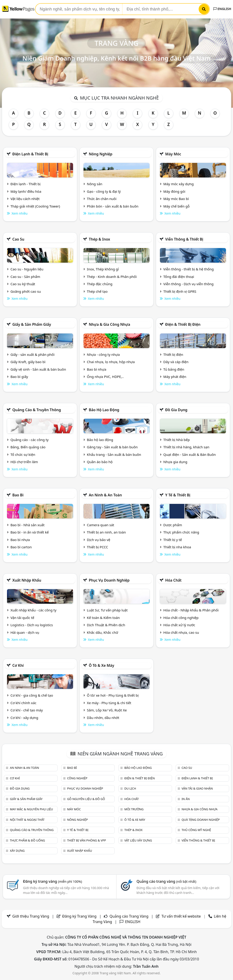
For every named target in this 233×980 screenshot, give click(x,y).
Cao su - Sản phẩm (25, 277)
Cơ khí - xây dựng (24, 718)
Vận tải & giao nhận (197, 788)
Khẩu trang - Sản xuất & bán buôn (114, 454)
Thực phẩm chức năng (181, 532)
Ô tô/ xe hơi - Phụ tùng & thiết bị (113, 695)
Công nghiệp (77, 778)
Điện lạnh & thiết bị (30, 154)
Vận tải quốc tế (22, 618)
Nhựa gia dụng (175, 462)
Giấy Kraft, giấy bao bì (28, 362)
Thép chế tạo (97, 291)
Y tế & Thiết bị (178, 495)
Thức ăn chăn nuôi (102, 199)
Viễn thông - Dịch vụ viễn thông (189, 284)
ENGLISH (222, 9)
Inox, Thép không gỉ (103, 269)
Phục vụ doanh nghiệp (109, 580)
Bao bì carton (21, 547)
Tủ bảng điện (174, 369)
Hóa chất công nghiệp (181, 618)
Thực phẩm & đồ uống (27, 840)
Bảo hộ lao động (104, 410)
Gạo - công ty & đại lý (104, 191)
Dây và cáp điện (176, 362)
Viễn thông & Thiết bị (184, 239)
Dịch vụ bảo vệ (99, 540)
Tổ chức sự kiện (23, 454)
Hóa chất (173, 580)
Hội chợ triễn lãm (24, 462)
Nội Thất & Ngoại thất (27, 820)
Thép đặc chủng (100, 284)
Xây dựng (17, 851)
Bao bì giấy (19, 377)
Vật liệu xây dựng (138, 840)
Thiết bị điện (173, 354)
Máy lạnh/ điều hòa (26, 191)
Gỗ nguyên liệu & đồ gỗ (86, 799)
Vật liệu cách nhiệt (25, 199)
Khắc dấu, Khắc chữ (103, 632)
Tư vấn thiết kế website (182, 916)
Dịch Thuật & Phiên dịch (106, 625)
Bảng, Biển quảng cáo (28, 447)
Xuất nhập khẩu (27, 580)
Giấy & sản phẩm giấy (32, 324)
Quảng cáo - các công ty (30, 440)
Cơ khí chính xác (23, 703)
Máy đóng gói (174, 191)
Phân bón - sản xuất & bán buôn (113, 206)
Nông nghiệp (101, 154)
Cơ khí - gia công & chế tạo (32, 695)
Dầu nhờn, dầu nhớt (103, 718)
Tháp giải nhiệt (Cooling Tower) (35, 206)
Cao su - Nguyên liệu (27, 269)
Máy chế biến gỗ (176, 206)
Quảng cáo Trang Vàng (129, 916)
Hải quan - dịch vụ (25, 632)
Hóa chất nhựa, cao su (181, 632)
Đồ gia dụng (176, 410)
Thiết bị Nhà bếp (177, 440)
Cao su (18, 239)
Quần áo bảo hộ (100, 462)
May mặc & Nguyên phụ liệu (31, 809)
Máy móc (173, 154)
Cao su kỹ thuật (23, 284)
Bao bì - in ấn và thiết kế (30, 532)
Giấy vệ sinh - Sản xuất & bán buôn (38, 369)
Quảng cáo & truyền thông (37, 410)
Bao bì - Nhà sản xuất (28, 525)
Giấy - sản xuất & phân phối (33, 354)
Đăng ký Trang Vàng (79, 916)
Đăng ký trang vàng (53, 881)
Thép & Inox (99, 239)
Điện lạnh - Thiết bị (25, 184)
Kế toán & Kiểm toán (103, 618)
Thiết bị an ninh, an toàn (106, 532)
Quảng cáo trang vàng (166, 881)
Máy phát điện (175, 377)
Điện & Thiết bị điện (183, 324)
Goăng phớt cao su (26, 291)
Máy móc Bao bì (176, 199)
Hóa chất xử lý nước (179, 625)
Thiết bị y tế (173, 540)
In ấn (186, 799)
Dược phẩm (173, 525)
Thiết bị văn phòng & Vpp (87, 840)
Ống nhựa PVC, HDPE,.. (105, 377)
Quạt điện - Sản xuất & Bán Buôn (190, 454)
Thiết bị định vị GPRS (180, 291)
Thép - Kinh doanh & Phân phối (112, 277)
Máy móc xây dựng (179, 184)
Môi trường (134, 809)
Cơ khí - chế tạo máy (27, 710)
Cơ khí (18, 665)
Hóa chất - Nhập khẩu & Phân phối (191, 610)
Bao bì (18, 495)
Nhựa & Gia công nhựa (109, 324)
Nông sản (95, 184)
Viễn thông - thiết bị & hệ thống (189, 269)
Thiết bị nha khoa (177, 547)
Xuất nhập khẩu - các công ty (33, 610)
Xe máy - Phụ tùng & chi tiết (109, 703)
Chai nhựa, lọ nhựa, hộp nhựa (111, 362)
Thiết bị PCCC (98, 547)
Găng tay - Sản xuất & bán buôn (112, 447)
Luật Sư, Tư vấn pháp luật (107, 610)
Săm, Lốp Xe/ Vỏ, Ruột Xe (107, 710)
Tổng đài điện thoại (179, 277)
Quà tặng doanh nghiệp (201, 820)
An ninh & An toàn (105, 495)
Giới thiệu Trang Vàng (31, 916)
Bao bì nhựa (97, 369)
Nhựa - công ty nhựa (103, 354)
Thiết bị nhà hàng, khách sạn (186, 447)
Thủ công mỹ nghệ (196, 830)
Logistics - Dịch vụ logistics (32, 625)
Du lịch (130, 788)
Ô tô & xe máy (101, 665)
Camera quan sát (101, 525)
